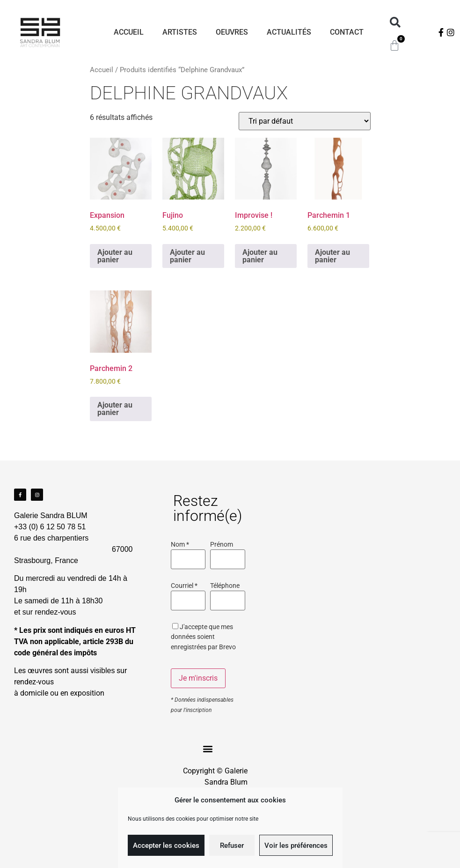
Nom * (180, 545)
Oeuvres (232, 32)
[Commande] (305, 121)
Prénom (222, 545)
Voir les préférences (296, 846)
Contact (347, 32)
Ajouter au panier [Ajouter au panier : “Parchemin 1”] (332, 256)
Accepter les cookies (166, 846)
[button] (395, 23)
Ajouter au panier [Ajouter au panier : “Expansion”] (115, 256)
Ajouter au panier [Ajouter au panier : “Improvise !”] (260, 256)
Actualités (289, 32)
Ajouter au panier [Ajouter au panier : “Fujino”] (187, 256)
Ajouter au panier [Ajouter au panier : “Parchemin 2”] (115, 409)
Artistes (180, 32)
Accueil (129, 32)
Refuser (232, 846)
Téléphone (225, 586)
